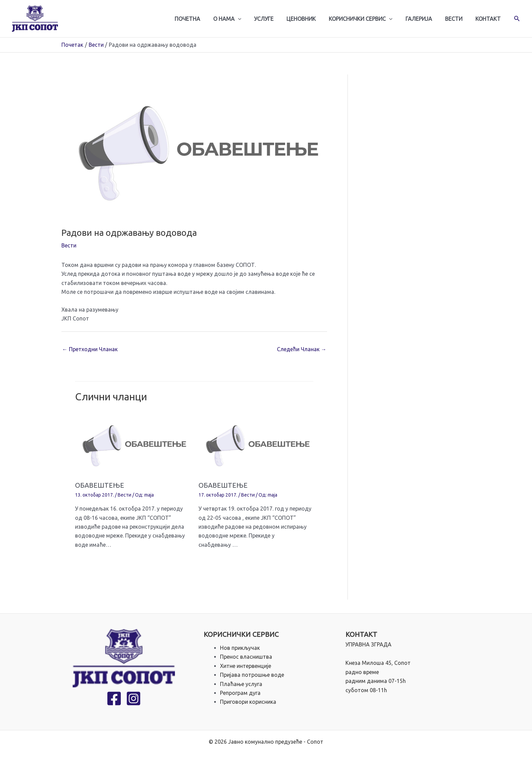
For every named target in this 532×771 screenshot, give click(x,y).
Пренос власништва (246, 657)
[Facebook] (114, 699)
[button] (517, 19)
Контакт (489, 19)
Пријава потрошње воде (252, 675)
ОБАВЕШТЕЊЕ (100, 485)
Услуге (275, 19)
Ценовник (310, 19)
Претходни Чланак (90, 349)
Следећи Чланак (302, 349)
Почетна (203, 19)
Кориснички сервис (368, 19)
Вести (457, 19)
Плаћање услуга (241, 684)
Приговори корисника (248, 702)
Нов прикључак (240, 648)
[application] (251, 19)
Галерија (424, 19)
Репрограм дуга (240, 693)
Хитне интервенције (246, 666)
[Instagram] (134, 699)
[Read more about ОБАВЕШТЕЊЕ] (132, 443)
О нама (241, 19)
